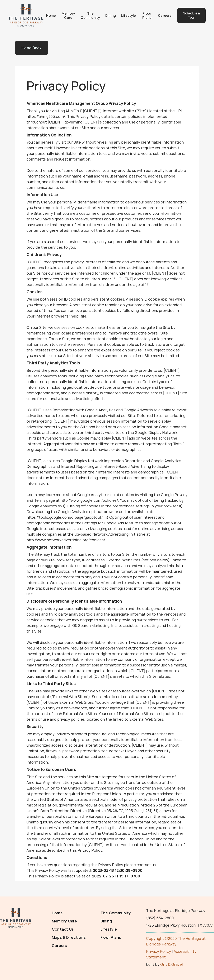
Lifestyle (127, 15)
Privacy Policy (159, 951)
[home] (26, 15)
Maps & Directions (69, 937)
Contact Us (63, 929)
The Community (89, 15)
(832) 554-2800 (160, 918)
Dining (109, 15)
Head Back (32, 47)
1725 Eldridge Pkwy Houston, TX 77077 (179, 925)
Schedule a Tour (189, 15)
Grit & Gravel (172, 964)
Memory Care (67, 15)
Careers (162, 15)
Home (50, 15)
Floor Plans (145, 15)
